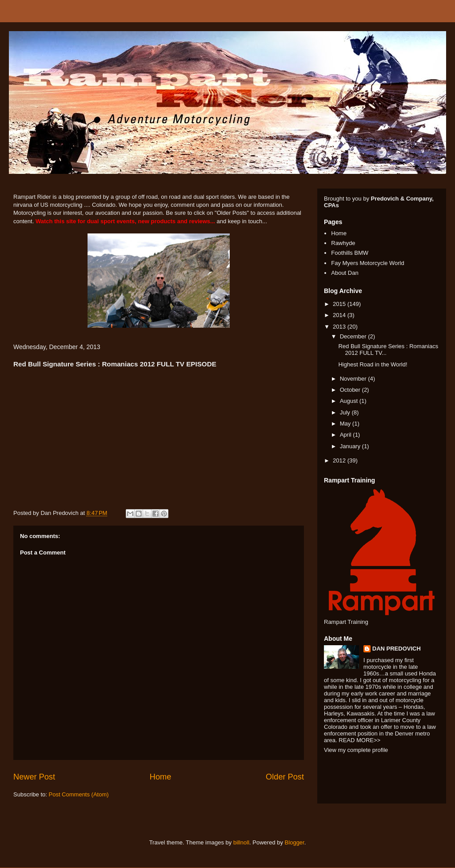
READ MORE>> (359, 740)
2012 (340, 460)
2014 (340, 315)
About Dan (345, 273)
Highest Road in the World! (373, 364)
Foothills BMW (350, 253)
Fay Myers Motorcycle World (367, 263)
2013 (340, 327)
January (351, 446)
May (346, 424)
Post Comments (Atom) (79, 794)
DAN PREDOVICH (397, 649)
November (354, 379)
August (350, 401)
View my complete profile (356, 750)
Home (161, 777)
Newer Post (34, 777)
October (351, 390)
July (346, 412)
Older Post (285, 777)
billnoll (241, 842)
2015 (340, 304)
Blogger (295, 842)
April (347, 435)
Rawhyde (343, 243)
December (354, 336)
